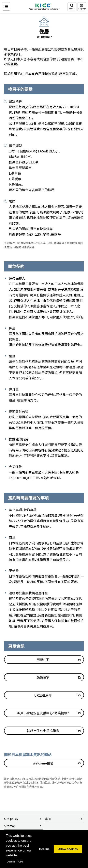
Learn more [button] (15, 861)
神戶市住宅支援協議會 (43, 731)
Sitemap (10, 826)
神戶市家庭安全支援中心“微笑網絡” (43, 713)
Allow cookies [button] (68, 849)
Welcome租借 (43, 763)
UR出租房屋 (43, 695)
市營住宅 (43, 660)
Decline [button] (44, 849)
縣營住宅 (43, 677)
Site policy (11, 819)
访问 (48, 819)
